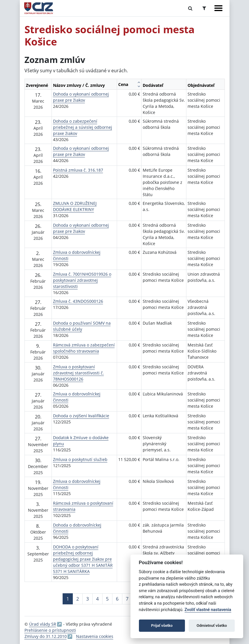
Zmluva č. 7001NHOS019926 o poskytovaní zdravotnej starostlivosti (82, 280)
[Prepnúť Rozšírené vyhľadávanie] (204, 8)
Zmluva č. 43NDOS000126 (78, 301)
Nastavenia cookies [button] (95, 636)
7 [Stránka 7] (127, 599)
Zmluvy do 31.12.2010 (46, 636)
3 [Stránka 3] (88, 599)
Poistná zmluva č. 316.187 (78, 170)
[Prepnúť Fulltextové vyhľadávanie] (190, 8)
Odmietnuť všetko (212, 625)
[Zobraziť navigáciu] (218, 8)
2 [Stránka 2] (78, 599)
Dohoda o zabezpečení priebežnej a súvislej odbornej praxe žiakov (83, 127)
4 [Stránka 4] (97, 599)
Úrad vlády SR (43, 624)
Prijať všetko (162, 625)
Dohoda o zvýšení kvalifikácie (81, 416)
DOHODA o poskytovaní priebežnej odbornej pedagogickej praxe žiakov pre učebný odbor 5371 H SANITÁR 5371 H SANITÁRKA (83, 559)
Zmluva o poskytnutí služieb (80, 459)
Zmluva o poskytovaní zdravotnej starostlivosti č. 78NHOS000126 (78, 373)
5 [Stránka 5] (107, 599)
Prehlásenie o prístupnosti (50, 630)
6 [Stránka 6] (117, 599)
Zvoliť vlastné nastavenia (208, 610)
